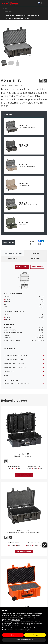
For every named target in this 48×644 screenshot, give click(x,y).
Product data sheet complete (24, 359)
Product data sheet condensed (24, 355)
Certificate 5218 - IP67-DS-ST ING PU (24, 384)
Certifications (24, 372)
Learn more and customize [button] (24, 640)
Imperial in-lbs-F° (22, 267)
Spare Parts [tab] (35, 259)
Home (5, 9)
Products (8, 12)
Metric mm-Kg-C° (37, 267)
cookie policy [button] (16, 620)
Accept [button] (35, 635)
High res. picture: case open (24, 363)
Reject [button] (13, 635)
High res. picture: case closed (24, 367)
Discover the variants (24, 475)
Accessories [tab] (13, 259)
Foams (24, 376)
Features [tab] (35, 253)
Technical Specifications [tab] (13, 253)
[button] (45, 610)
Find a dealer (8, 243)
